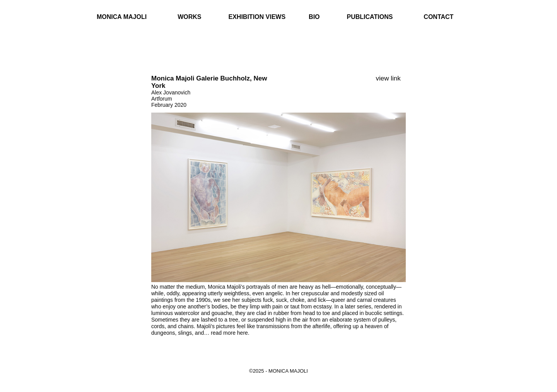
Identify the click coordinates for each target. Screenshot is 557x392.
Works (189, 17)
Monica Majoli (122, 17)
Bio (314, 17)
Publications (370, 17)
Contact (438, 17)
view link (388, 78)
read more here (229, 333)
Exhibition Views (257, 17)
